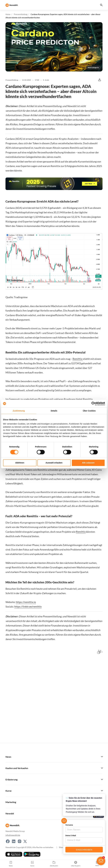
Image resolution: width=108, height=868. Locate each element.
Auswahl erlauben (54, 463)
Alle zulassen (88, 463)
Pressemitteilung (21, 14)
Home (8, 14)
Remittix (78, 359)
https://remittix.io (26, 602)
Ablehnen (20, 463)
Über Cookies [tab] (89, 411)
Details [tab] (54, 411)
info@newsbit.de (13, 835)
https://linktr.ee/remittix (28, 607)
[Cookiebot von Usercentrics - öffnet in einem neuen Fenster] (93, 404)
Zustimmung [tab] (19, 411)
